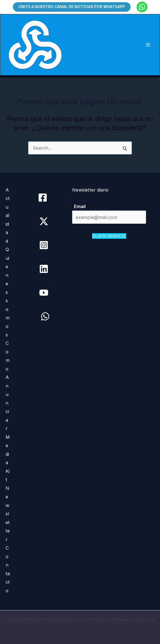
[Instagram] (44, 245)
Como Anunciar (8, 386)
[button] (72, 7)
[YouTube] (44, 293)
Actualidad (8, 215)
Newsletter (8, 514)
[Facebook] (43, 198)
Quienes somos (8, 292)
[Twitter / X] (44, 221)
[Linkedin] (44, 269)
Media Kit (8, 458)
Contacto (8, 569)
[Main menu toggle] (148, 45)
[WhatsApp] (45, 316)
